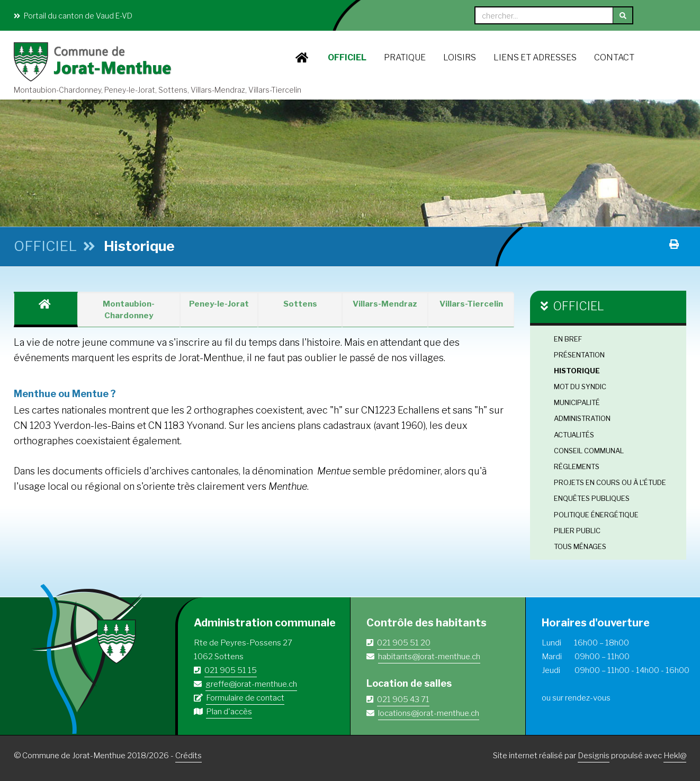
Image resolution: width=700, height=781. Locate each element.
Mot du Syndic (580, 387)
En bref (568, 339)
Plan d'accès (229, 712)
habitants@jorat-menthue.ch (429, 657)
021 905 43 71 (403, 699)
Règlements (577, 466)
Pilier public (577, 531)
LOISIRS (460, 57)
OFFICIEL (347, 57)
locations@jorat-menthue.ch (429, 713)
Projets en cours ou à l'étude (610, 482)
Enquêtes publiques (592, 498)
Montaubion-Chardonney (129, 309)
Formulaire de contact (245, 698)
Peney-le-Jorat (219, 304)
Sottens (300, 304)
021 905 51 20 (404, 643)
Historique (577, 371)
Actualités (574, 435)
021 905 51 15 (231, 670)
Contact (614, 57)
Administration (582, 418)
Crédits (189, 756)
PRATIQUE (405, 57)
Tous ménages (580, 546)
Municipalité (577, 402)
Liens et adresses (535, 57)
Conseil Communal (589, 451)
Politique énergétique (596, 515)
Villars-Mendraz (385, 304)
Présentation (579, 355)
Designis (594, 756)
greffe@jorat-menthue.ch (251, 684)
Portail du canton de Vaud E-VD (73, 16)
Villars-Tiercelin (471, 304)
